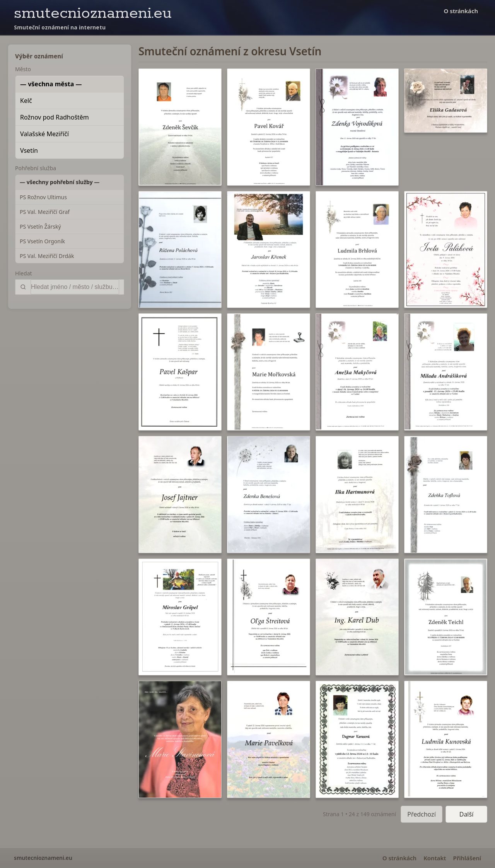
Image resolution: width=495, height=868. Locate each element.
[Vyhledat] (75, 287)
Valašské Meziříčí (44, 134)
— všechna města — (51, 84)
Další (467, 814)
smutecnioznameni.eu (93, 13)
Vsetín (29, 150)
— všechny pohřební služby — (60, 182)
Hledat (24, 273)
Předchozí (422, 814)
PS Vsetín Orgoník (42, 241)
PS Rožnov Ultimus (43, 197)
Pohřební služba (36, 168)
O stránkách (461, 11)
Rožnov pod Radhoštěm (55, 117)
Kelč (26, 101)
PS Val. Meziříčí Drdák (47, 256)
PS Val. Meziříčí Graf (45, 212)
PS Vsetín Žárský (40, 226)
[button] (180, 127)
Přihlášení (467, 858)
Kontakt (435, 858)
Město (23, 69)
